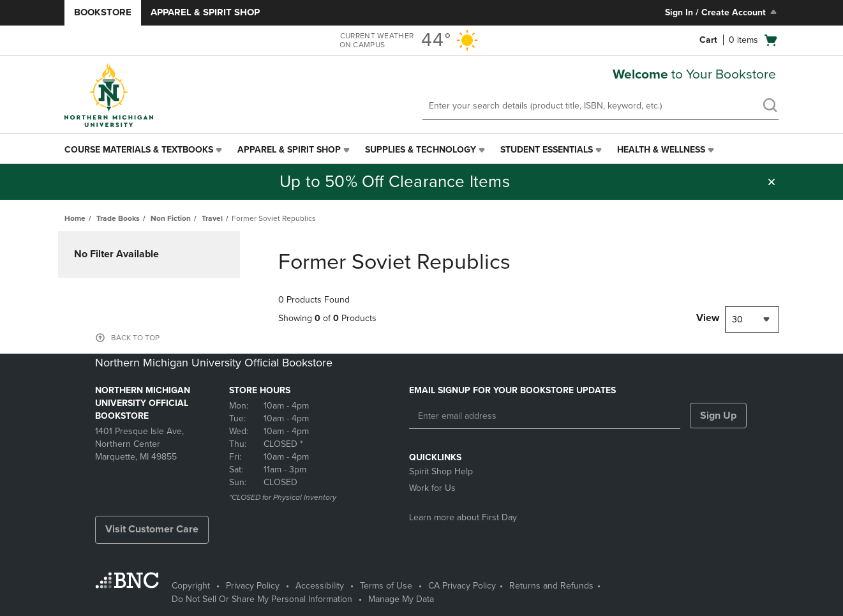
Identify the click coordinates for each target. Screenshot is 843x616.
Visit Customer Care (152, 529)
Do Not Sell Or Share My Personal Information (262, 599)
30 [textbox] (737, 319)
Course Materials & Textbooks (139, 150)
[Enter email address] (545, 416)
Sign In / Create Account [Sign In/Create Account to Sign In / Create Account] (722, 12)
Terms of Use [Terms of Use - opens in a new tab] (386, 586)
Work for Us (432, 488)
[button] (772, 182)
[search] (770, 107)
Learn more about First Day (463, 517)
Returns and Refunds (551, 586)
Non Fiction (171, 218)
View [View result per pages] (708, 318)
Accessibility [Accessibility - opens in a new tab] (320, 586)
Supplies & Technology (421, 150)
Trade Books (118, 218)
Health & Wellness (661, 150)
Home (75, 218)
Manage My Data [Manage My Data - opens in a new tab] (401, 599)
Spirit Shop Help (441, 471)
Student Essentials (547, 150)
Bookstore (103, 12)
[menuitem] (145, 150)
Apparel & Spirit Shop (205, 12)
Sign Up (718, 416)
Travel (212, 218)
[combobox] (752, 319)
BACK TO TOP (135, 338)
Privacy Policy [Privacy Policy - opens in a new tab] (253, 586)
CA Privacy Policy (462, 586)
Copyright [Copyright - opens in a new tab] (191, 586)
